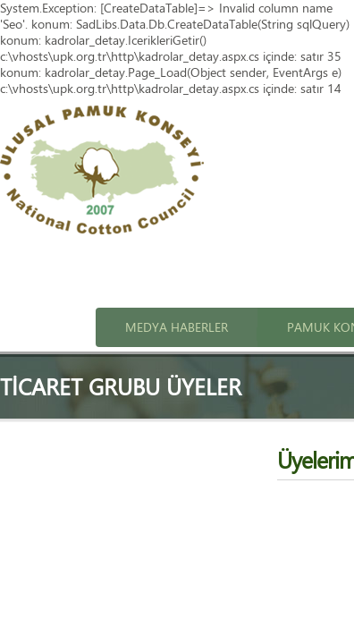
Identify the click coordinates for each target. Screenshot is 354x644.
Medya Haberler (177, 327)
